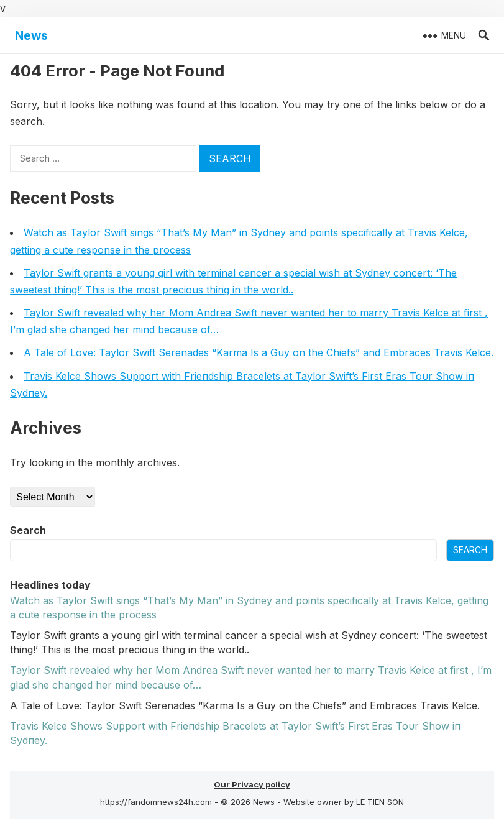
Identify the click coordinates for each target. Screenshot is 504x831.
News (31, 35)
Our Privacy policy (252, 784)
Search (28, 530)
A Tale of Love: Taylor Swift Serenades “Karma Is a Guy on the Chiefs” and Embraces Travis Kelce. (259, 352)
